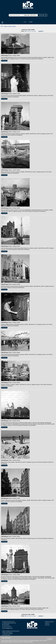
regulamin (47, 623)
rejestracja (47, 625)
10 (35, 31)
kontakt (31, 22)
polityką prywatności (35, 641)
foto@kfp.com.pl (9, 628)
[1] (25, 31)
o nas (25, 22)
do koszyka (4, 61)
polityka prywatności (49, 622)
